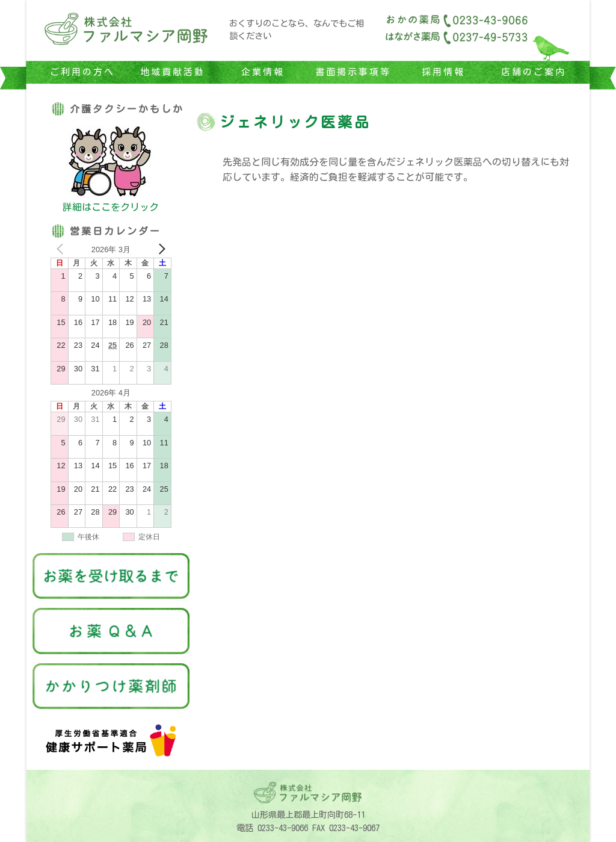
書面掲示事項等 (353, 72)
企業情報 (263, 72)
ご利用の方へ (82, 72)
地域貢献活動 (173, 72)
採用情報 (443, 72)
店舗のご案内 (534, 72)
